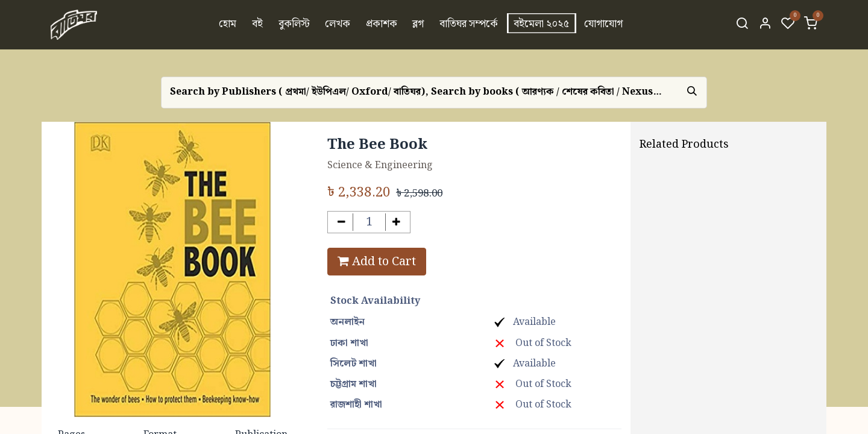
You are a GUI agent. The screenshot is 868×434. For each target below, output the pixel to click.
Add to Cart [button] (377, 262)
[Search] (742, 25)
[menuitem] (228, 25)
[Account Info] (765, 25)
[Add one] (397, 222)
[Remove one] (341, 222)
